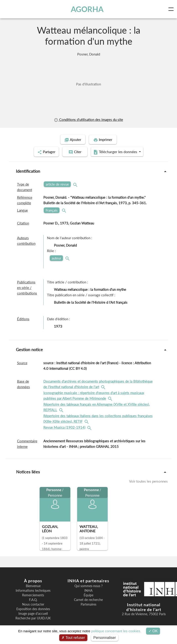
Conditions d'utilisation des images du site (88, 119)
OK (153, 631)
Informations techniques (33, 590)
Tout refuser (73, 638)
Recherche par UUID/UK (33, 618)
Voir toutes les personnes (148, 481)
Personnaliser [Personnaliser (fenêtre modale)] (105, 638)
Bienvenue (33, 585)
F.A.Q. (33, 599)
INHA (88, 590)
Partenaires (88, 604)
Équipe (88, 594)
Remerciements (33, 594)
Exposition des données (33, 608)
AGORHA (87, 9)
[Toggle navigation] (172, 9)
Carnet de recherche (88, 599)
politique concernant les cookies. (116, 631)
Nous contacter (33, 604)
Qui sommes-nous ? (88, 585)
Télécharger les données (118, 152)
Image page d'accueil (33, 613)
